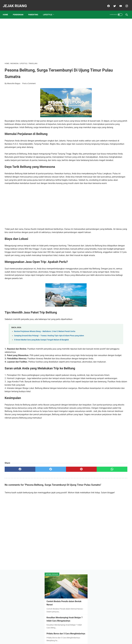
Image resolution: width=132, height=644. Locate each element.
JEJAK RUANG (17, 3)
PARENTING (35, 10)
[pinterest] (56, 528)
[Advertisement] (46, 37)
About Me (51, 636)
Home (7, 10)
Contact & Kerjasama (77, 636)
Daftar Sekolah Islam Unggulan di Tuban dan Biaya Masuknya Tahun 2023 (111, 112)
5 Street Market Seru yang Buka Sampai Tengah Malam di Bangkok (41, 376)
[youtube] (119, 3)
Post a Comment (29, 81)
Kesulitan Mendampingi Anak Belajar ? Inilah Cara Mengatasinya (111, 61)
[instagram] (125, 3)
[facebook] (106, 3)
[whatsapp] (76, 528)
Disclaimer (61, 636)
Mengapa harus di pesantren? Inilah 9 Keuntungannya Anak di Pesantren (112, 170)
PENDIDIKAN (20, 10)
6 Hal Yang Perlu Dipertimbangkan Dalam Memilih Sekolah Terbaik (109, 151)
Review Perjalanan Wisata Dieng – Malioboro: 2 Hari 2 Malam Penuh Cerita (45, 365)
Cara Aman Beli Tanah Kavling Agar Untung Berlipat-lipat (112, 132)
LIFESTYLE (49, 10)
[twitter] (112, 3)
